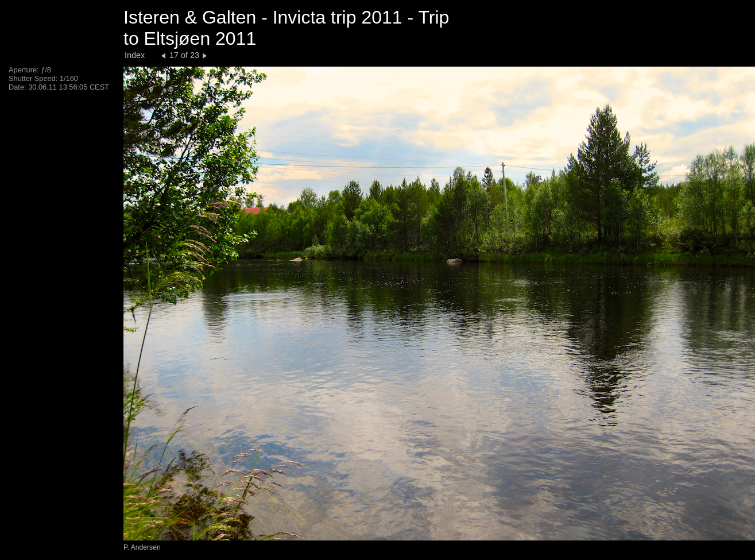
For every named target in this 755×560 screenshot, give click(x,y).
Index (135, 55)
